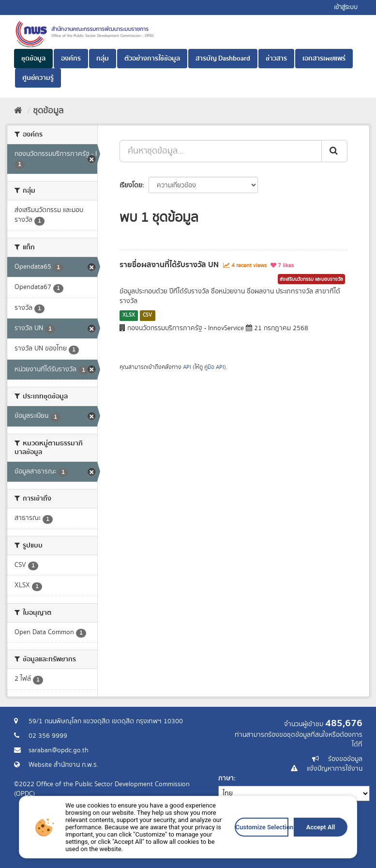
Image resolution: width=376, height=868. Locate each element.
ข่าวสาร (276, 59)
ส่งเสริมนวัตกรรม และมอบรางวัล (311, 279)
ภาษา (226, 778)
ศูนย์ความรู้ (38, 78)
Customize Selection (231, 851)
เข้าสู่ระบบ (346, 8)
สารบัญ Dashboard (223, 59)
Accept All (270, 851)
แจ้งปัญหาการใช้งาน (335, 769)
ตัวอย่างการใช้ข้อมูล (152, 59)
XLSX (129, 315)
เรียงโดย (131, 185)
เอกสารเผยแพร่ (324, 59)
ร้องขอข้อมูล (345, 759)
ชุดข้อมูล (33, 59)
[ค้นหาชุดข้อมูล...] (221, 151)
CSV (147, 315)
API (187, 367)
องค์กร (71, 59)
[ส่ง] (334, 151)
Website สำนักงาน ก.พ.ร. (63, 765)
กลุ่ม (103, 59)
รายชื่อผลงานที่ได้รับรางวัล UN (169, 265)
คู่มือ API (214, 367)
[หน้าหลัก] (18, 111)
